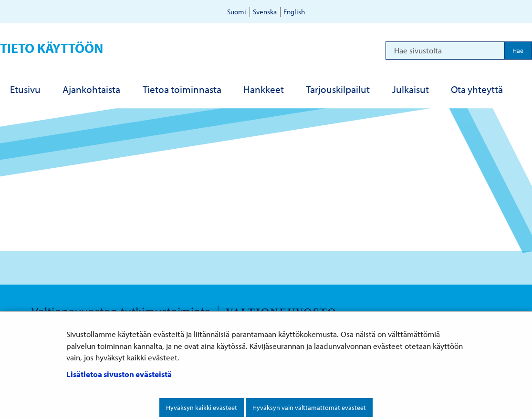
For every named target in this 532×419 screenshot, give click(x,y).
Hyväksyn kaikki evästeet (202, 408)
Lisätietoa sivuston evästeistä (119, 374)
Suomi (237, 12)
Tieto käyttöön (52, 48)
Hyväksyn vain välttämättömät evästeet (309, 408)
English (294, 12)
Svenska (265, 12)
